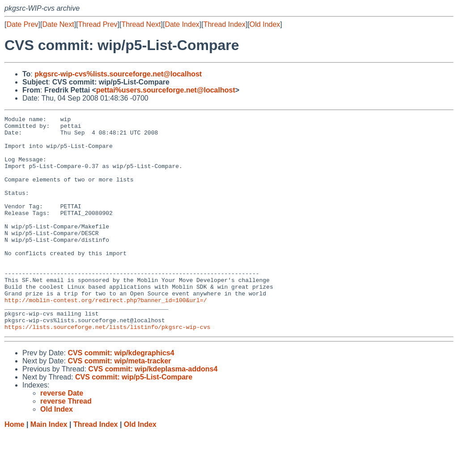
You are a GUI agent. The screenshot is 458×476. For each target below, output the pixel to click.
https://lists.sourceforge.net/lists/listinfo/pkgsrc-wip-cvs (107, 370)
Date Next (58, 24)
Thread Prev (98, 24)
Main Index (49, 467)
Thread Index (225, 24)
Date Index (182, 24)
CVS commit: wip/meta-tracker (119, 404)
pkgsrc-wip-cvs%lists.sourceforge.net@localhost (118, 74)
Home (14, 467)
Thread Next (141, 24)
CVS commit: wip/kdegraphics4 (121, 396)
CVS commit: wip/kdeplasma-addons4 (153, 412)
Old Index (265, 24)
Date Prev (22, 24)
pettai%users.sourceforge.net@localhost (166, 90)
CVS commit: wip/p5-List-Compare (134, 420)
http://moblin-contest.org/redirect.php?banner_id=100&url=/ (106, 337)
